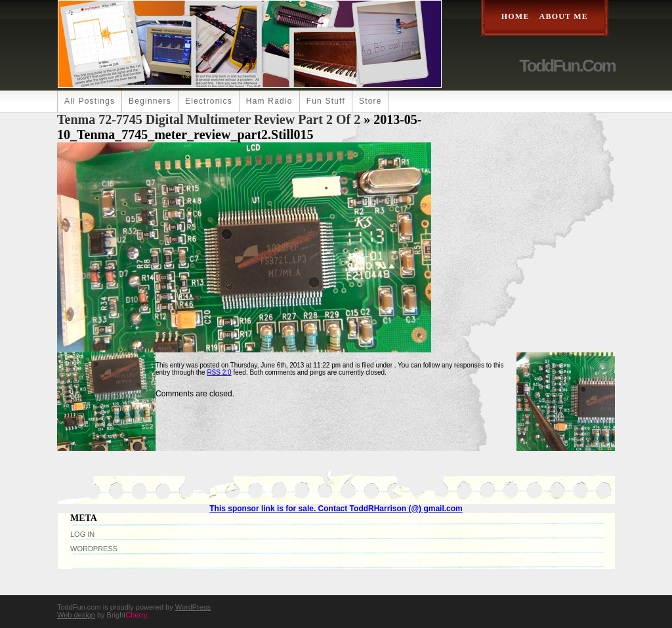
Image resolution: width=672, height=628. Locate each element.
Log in (82, 534)
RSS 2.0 (219, 372)
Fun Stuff (326, 101)
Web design (76, 615)
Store (370, 101)
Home (515, 16)
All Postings (90, 101)
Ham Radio (269, 101)
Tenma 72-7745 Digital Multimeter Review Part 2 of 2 (209, 119)
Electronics (209, 101)
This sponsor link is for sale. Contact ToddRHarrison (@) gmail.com (336, 509)
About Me (564, 16)
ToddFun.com (567, 66)
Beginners (150, 101)
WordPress (94, 549)
